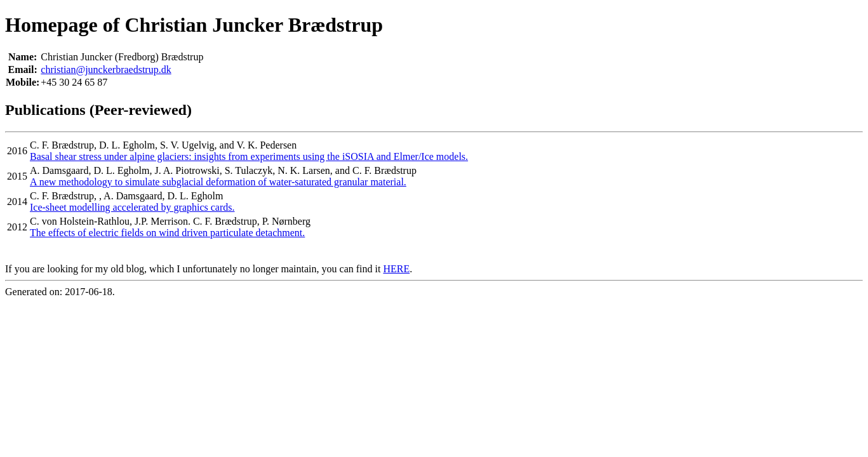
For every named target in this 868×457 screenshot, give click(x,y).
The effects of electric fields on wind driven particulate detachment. (167, 233)
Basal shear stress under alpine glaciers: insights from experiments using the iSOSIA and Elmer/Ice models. (249, 156)
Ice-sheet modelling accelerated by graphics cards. (132, 207)
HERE (396, 269)
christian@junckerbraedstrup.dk (106, 70)
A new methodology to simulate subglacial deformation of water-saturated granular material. (218, 182)
